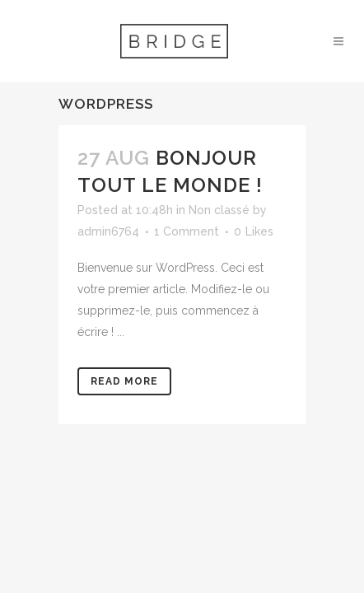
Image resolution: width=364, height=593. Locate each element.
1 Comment (187, 231)
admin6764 (108, 231)
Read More (124, 381)
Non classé (219, 210)
